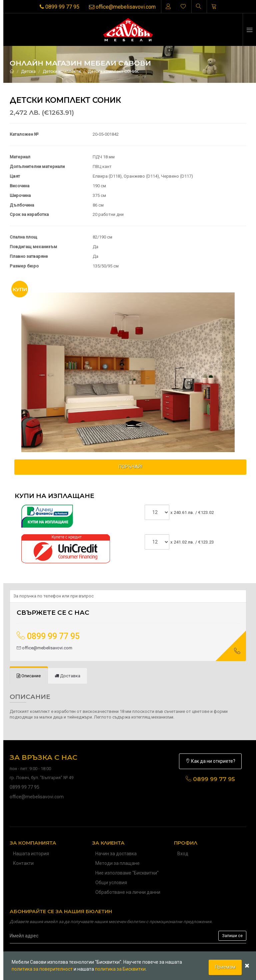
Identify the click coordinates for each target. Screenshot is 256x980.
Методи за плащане (117, 863)
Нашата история (31, 854)
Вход (183, 854)
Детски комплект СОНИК (113, 71)
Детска (28, 71)
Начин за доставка (116, 854)
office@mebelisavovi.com (122, 7)
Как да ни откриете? (210, 761)
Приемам (225, 967)
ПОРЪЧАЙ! (130, 467)
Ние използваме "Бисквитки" (127, 873)
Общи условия (111, 883)
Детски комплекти (62, 71)
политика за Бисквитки (120, 969)
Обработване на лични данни (128, 892)
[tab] (29, 676)
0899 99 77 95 (59, 7)
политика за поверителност (42, 969)
